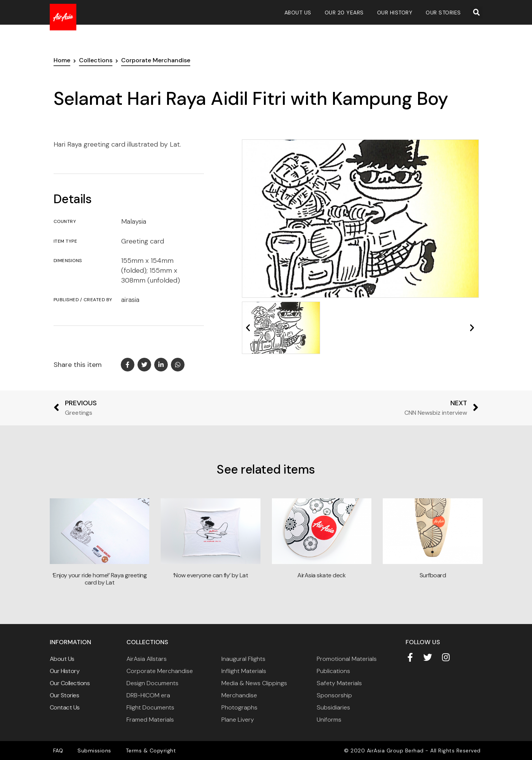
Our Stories (443, 13)
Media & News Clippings (254, 683)
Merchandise (239, 695)
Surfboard (433, 575)
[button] (477, 13)
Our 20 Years (344, 13)
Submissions (90, 751)
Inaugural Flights (243, 659)
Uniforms (329, 720)
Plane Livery (238, 720)
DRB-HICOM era (148, 695)
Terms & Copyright (143, 751)
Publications (333, 671)
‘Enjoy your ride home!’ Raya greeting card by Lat (100, 579)
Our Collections (70, 683)
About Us (298, 13)
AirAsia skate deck (321, 575)
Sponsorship (334, 695)
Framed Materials (150, 720)
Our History (395, 13)
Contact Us (65, 707)
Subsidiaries (333, 707)
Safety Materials (339, 683)
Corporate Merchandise (160, 671)
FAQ (57, 751)
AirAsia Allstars (147, 659)
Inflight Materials (244, 671)
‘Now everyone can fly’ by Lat (211, 575)
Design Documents (152, 683)
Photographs (239, 707)
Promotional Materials (347, 659)
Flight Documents (150, 707)
